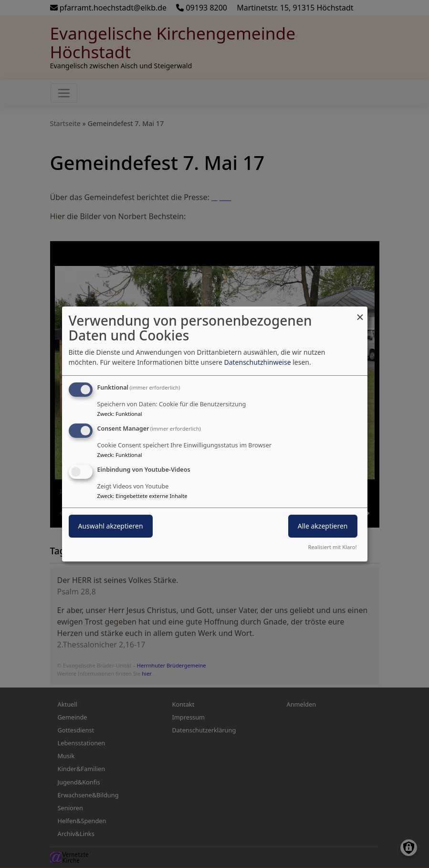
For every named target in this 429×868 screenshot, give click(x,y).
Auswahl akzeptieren (111, 526)
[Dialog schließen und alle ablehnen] (360, 312)
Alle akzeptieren (323, 526)
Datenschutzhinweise (257, 362)
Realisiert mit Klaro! (333, 547)
